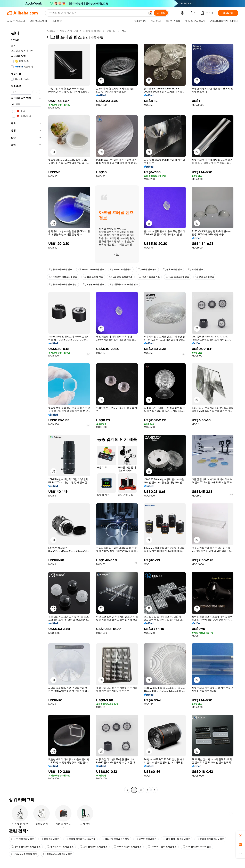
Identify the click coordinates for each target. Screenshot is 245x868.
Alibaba (51, 31)
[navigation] (26, 411)
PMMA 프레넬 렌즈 (121, 269)
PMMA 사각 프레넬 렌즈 (24, 854)
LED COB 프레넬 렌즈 (121, 277)
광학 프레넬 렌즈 (172, 269)
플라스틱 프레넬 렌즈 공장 (63, 284)
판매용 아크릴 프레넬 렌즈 (210, 839)
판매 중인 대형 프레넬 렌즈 (63, 277)
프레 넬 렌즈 (195, 269)
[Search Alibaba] (97, 13)
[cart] (193, 13)
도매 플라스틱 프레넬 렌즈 (94, 847)
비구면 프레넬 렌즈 (93, 284)
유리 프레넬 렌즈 (205, 277)
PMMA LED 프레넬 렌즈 (91, 269)
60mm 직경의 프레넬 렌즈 (128, 847)
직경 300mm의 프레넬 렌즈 (58, 854)
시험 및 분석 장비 (92, 31)
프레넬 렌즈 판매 (147, 269)
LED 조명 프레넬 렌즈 (178, 277)
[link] (241, 836)
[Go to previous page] (127, 790)
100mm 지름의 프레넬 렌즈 (162, 847)
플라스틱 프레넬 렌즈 (61, 269)
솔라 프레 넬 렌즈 (93, 277)
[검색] (161, 13)
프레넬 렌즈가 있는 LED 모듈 (80, 839)
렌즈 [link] (124, 31)
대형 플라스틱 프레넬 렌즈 (124, 284)
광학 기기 (111, 31)
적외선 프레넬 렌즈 (149, 277)
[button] (150, 13)
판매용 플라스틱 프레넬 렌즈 (26, 847)
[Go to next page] (154, 790)
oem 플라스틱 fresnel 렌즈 (197, 847)
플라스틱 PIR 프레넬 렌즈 (60, 847)
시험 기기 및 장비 (69, 31)
